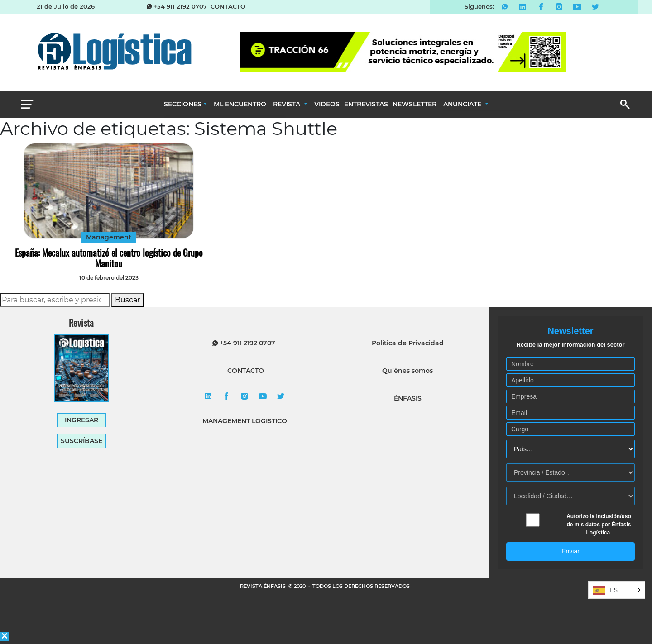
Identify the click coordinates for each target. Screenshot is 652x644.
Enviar (570, 551)
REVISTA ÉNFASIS (264, 586)
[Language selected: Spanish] (617, 590)
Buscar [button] (127, 300)
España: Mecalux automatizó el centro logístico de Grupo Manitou (109, 258)
